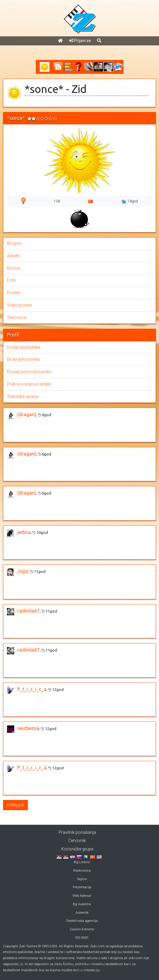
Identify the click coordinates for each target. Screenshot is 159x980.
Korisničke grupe (77, 849)
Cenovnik (77, 840)
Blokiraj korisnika (23, 359)
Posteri (14, 293)
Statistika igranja (23, 396)
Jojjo (23, 571)
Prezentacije (82, 887)
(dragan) (27, 414)
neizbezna (28, 728)
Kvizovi (14, 268)
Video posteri (20, 305)
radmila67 (29, 611)
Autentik (82, 913)
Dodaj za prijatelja (24, 347)
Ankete (13, 256)
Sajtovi (82, 879)
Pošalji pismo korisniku (29, 372)
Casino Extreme (82, 929)
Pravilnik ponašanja (77, 832)
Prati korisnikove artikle (29, 384)
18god (129, 202)
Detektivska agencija (82, 921)
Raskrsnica (82, 871)
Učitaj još (15, 805)
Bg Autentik (82, 904)
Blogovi (14, 243)
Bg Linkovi (82, 862)
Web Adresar (82, 896)
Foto (12, 280)
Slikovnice (17, 317)
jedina (24, 532)
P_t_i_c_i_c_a (32, 689)
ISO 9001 (82, 938)
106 (57, 201)
